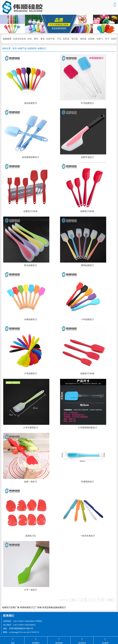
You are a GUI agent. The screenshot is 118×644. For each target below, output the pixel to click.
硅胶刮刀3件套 (87, 374)
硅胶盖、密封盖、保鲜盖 (75, 39)
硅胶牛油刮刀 (87, 157)
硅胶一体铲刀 (31, 482)
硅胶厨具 (7, 39)
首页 (15, 48)
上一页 (84, 600)
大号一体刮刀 (31, 590)
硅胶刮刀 (42, 48)
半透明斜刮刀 (87, 482)
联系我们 (9, 616)
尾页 (110, 600)
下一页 (100, 600)
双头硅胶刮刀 (31, 265)
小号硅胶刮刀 (87, 319)
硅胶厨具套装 (20, 39)
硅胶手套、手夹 (54, 39)
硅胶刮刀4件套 (87, 211)
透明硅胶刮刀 (87, 265)
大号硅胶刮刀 (31, 374)
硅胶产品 (22, 48)
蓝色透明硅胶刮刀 (31, 157)
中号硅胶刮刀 (87, 103)
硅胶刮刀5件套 (30, 211)
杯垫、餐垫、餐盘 (36, 39)
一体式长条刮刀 (87, 536)
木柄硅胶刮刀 (31, 319)
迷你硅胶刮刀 (31, 103)
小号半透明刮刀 (31, 428)
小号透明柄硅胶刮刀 (87, 428)
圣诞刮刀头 (31, 536)
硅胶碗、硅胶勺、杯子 (99, 39)
